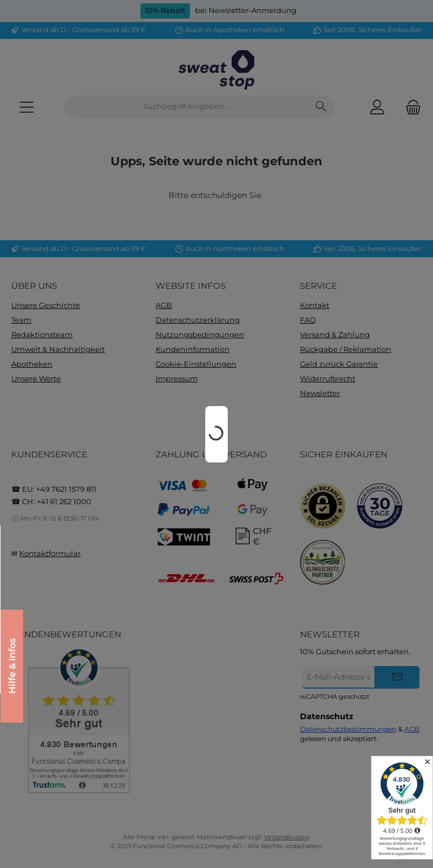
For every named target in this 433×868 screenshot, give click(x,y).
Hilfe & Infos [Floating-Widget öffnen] (14, 666)
